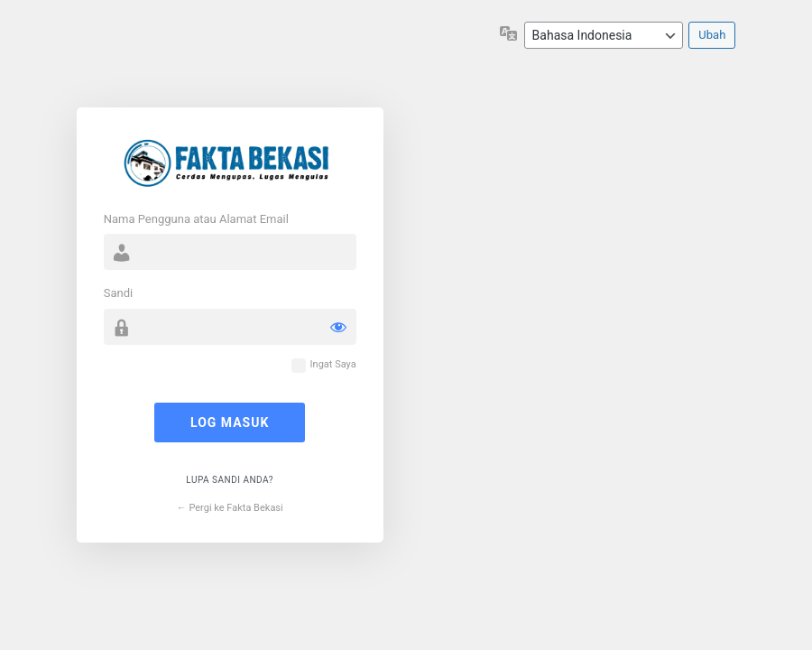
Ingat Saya (333, 364)
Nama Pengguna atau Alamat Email (196, 219)
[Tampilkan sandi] (338, 327)
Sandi (118, 293)
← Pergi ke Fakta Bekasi (230, 508)
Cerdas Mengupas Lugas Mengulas (230, 162)
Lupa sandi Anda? (230, 480)
